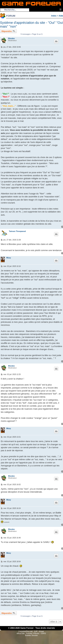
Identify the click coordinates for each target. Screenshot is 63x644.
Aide (61, 16)
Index (54, 16)
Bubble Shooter (31, 635)
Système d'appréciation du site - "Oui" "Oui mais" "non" (31, 25)
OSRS (43, 633)
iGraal (41, 631)
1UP (36, 631)
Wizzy (9, 258)
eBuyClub (21, 633)
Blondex (11, 39)
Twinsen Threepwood (17, 231)
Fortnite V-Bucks (33, 633)
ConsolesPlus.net (26, 631)
